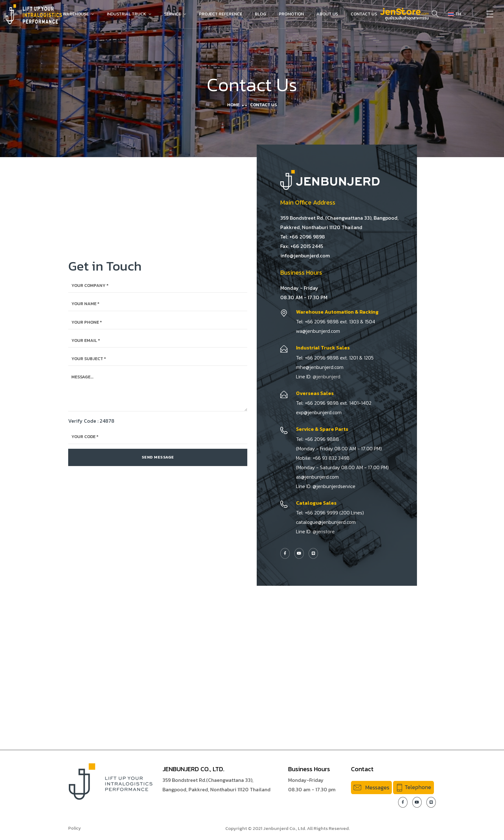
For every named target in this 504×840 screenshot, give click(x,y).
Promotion (291, 14)
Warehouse (76, 14)
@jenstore (324, 531)
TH (455, 14)
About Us (327, 14)
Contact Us (364, 14)
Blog (260, 14)
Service (173, 14)
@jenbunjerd (326, 376)
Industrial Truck (126, 14)
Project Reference (221, 14)
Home (233, 105)
